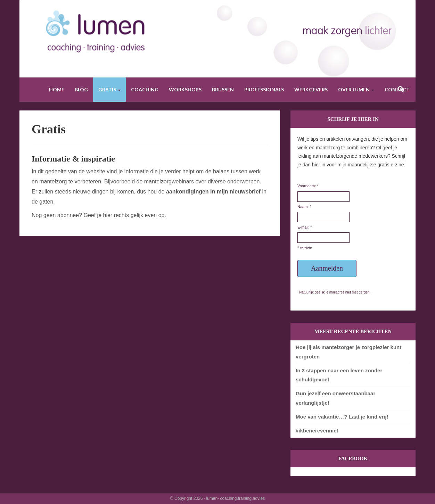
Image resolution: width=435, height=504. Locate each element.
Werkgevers (311, 89)
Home (57, 89)
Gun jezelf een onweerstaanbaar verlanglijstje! (335, 398)
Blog (81, 89)
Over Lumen (356, 89)
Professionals (264, 89)
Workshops (185, 89)
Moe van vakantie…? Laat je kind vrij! (342, 417)
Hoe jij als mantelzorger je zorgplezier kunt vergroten (348, 352)
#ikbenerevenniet (317, 431)
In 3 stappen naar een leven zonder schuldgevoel (339, 375)
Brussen (223, 89)
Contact (397, 89)
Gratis (109, 89)
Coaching (145, 89)
